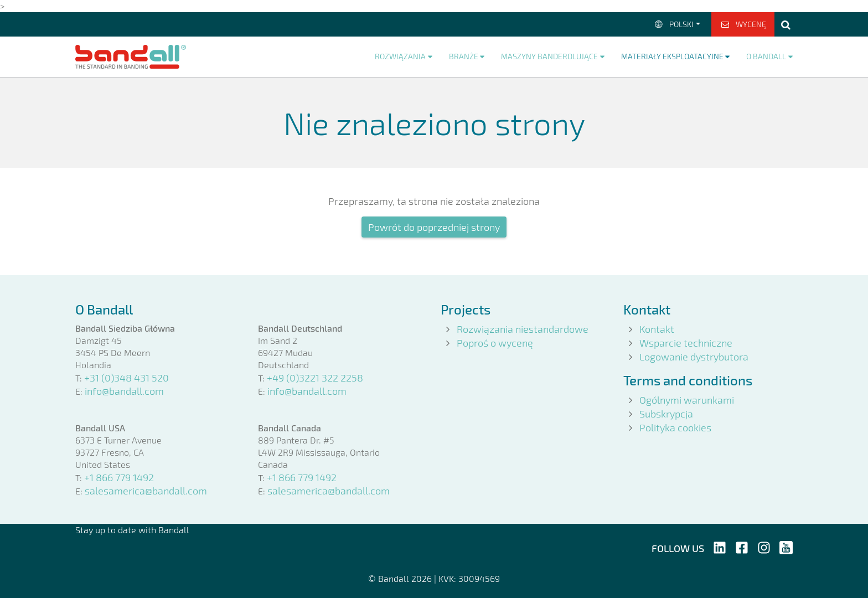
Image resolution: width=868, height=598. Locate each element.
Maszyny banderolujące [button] (549, 56)
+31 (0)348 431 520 (126, 378)
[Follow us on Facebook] (742, 546)
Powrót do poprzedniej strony (434, 227)
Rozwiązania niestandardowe (523, 329)
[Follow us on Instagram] (764, 546)
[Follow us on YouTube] (786, 546)
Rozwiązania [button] (400, 56)
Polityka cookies (675, 427)
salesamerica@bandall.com (146, 491)
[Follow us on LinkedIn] (720, 546)
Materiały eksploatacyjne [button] (672, 56)
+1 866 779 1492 (119, 477)
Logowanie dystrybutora (694, 357)
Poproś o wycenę (495, 343)
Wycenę (743, 24)
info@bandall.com (124, 391)
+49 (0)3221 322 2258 (315, 378)
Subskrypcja (666, 414)
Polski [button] (674, 24)
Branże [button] (464, 56)
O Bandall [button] (766, 56)
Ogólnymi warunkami (687, 400)
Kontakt (657, 329)
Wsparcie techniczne (686, 343)
